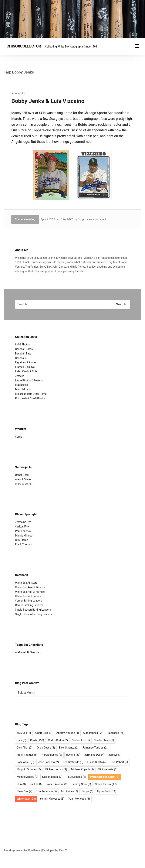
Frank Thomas (24, 544)
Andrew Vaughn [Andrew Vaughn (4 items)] (68, 733)
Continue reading (25, 219)
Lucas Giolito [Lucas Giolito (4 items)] (97, 762)
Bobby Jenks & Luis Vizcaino (48, 101)
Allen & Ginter (23, 479)
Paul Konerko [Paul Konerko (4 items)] (76, 777)
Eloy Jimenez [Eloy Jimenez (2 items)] (69, 748)
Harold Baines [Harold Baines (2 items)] (52, 755)
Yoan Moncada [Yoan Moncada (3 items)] (79, 799)
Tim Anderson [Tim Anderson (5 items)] (46, 791)
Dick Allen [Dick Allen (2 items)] (25, 748)
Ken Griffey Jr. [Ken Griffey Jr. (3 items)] (73, 762)
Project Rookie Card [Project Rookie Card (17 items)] (105, 777)
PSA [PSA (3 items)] (21, 784)
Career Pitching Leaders (29, 605)
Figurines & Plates (26, 362)
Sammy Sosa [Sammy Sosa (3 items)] (81, 784)
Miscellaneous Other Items (31, 394)
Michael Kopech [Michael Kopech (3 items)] (82, 769)
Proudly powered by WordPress (22, 850)
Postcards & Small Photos (30, 398)
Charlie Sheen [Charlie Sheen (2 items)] (104, 740)
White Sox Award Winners (30, 587)
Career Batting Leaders (29, 601)
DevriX (63, 850)
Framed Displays (25, 367)
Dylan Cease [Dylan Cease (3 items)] (46, 748)
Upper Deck (22, 475)
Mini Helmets (23, 389)
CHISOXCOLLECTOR (24, 46)
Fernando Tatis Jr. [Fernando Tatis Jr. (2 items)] (95, 748)
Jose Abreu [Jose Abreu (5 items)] (25, 762)
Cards (19, 437)
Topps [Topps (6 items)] (88, 791)
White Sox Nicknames (28, 596)
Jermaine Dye (23, 522)
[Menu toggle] (137, 46)
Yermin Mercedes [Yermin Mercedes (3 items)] (52, 799)
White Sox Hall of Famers (30, 592)
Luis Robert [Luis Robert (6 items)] (119, 762)
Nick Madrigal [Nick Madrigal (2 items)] (52, 777)
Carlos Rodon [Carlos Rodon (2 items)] (58, 740)
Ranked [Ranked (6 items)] (36, 784)
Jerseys (20, 376)
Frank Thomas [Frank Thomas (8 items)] (27, 755)
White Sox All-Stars (26, 583)
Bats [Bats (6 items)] (21, 740)
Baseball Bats (23, 354)
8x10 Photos (22, 344)
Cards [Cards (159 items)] (37, 740)
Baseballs (21, 358)
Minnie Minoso (24, 536)
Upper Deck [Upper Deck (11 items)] (107, 791)
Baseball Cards (24, 349)
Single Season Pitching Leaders (34, 614)
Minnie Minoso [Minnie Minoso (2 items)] (27, 777)
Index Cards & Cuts (26, 371)
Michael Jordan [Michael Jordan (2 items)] (56, 769)
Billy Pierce (22, 540)
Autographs (18, 93)
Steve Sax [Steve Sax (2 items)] (25, 791)
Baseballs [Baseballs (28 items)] (116, 733)
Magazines (22, 385)
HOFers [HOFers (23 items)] (73, 755)
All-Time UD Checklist (28, 652)
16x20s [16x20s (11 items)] (24, 733)
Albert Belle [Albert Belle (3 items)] (44, 733)
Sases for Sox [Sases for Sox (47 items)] (106, 784)
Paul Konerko (23, 531)
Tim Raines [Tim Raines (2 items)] (69, 791)
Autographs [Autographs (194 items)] (93, 733)
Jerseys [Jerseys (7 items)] (115, 755)
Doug (81, 219)
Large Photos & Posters (29, 380)
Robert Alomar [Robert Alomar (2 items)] (57, 784)
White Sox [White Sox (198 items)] (26, 799)
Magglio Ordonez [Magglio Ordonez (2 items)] (29, 769)
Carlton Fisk (22, 527)
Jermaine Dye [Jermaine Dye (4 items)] (94, 755)
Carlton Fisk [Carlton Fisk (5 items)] (81, 740)
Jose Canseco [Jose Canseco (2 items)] (48, 762)
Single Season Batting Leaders (33, 610)
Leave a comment (96, 219)
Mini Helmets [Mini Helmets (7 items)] (108, 769)
